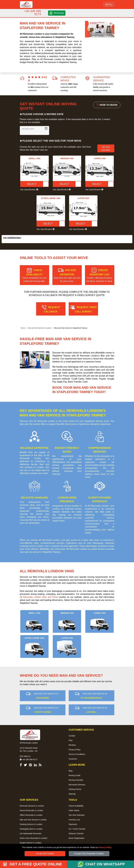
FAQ (71, 740)
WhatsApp (59, 13)
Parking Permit (75, 789)
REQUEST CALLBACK (52, 309)
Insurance (73, 759)
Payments (73, 824)
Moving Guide (75, 775)
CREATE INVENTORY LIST (100, 276)
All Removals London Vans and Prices (39, 597)
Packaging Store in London (31, 829)
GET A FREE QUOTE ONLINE (33, 864)
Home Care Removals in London (34, 838)
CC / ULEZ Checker (77, 829)
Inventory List (74, 820)
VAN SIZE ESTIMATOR (67, 276)
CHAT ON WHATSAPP (105, 864)
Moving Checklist (76, 780)
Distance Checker (76, 834)
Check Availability (76, 806)
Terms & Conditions (77, 754)
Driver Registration (77, 838)
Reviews (72, 745)
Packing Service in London (31, 824)
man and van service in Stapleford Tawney (40, 552)
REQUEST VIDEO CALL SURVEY (86, 309)
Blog (71, 771)
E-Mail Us (25, 756)
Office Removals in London (31, 815)
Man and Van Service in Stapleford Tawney (71, 328)
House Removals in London (31, 810)
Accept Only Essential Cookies (89, 854)
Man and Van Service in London (40, 328)
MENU (109, 4)
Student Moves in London (31, 843)
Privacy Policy (105, 847)
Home (23, 328)
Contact (72, 736)
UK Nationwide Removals (31, 834)
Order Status (74, 810)
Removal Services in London (32, 806)
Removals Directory (77, 785)
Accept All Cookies (45, 854)
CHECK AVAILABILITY (34, 276)
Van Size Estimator (77, 815)
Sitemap (72, 794)
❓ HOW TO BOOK (107, 105)
